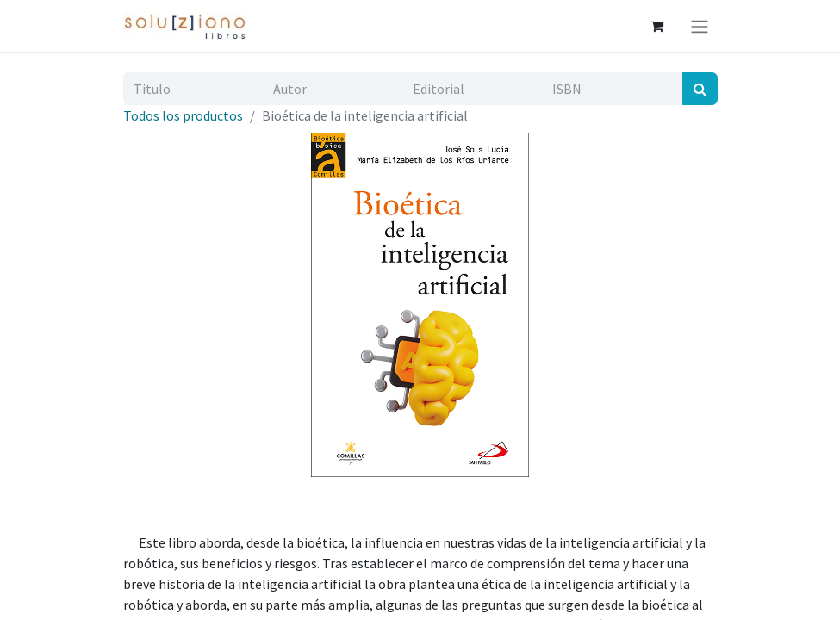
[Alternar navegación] (700, 26)
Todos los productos (183, 115)
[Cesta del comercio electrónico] (657, 26)
